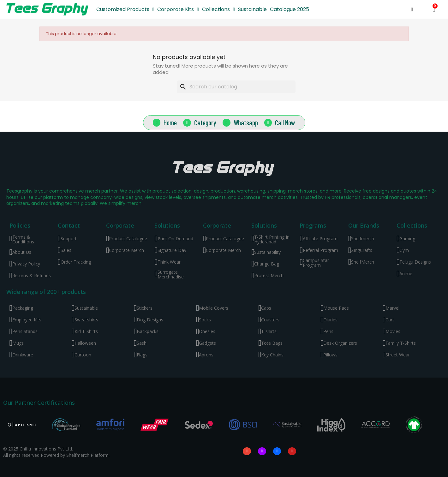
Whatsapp (246, 122)
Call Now (285, 122)
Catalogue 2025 (290, 9)
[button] (412, 10)
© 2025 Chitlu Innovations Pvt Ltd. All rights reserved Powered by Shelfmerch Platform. (56, 452)
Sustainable (252, 9)
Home (170, 122)
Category (205, 122)
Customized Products (125, 9)
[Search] (236, 87)
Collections (218, 9)
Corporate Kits (178, 9)
